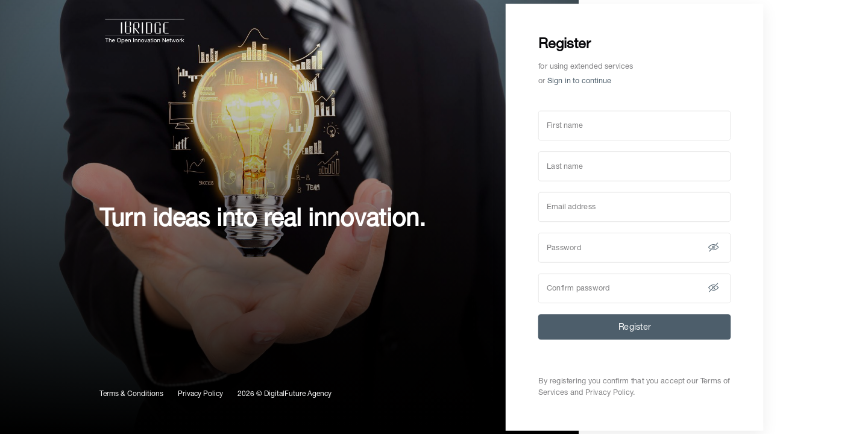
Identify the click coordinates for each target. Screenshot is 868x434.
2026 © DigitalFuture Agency (285, 394)
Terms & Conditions (131, 394)
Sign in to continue (579, 80)
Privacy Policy (200, 394)
